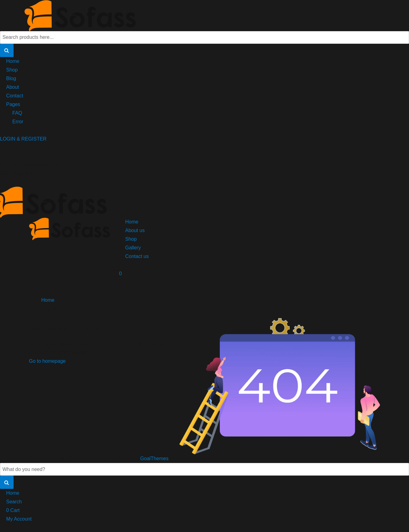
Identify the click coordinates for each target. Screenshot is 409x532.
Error (18, 122)
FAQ (17, 113)
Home (13, 61)
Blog (11, 78)
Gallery (133, 248)
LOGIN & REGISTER (23, 139)
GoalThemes (154, 458)
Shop (12, 70)
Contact (15, 96)
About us (135, 230)
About (13, 87)
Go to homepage (47, 361)
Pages (13, 104)
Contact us (137, 256)
